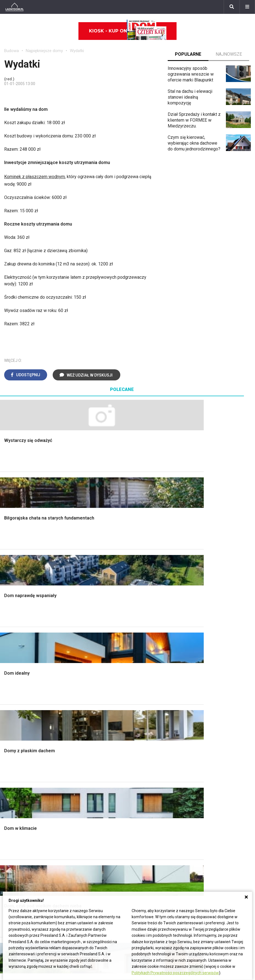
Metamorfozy (145, 662)
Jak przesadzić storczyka (220, 749)
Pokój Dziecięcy (20, 755)
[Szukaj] (232, 7)
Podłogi (76, 624)
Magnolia (204, 699)
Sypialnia (140, 637)
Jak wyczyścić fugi (214, 766)
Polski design (18, 780)
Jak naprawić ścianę (215, 785)
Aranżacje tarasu (211, 668)
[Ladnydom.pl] (15, 7)
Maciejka (13, 862)
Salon (137, 624)
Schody (11, 631)
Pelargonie (15, 874)
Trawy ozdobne (210, 716)
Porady (11, 624)
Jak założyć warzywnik (218, 779)
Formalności (16, 662)
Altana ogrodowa (212, 631)
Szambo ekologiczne (88, 674)
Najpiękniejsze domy (44, 51)
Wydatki (77, 51)
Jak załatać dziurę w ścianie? (215, 758)
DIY (199, 791)
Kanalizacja (142, 792)
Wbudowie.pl (144, 755)
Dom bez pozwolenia (152, 743)
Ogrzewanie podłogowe (155, 774)
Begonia (12, 831)
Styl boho (141, 668)
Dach (9, 655)
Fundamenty (16, 680)
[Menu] (247, 7)
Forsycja (12, 868)
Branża (96, 831)
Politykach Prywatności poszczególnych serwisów (175, 973)
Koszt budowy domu (24, 649)
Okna (9, 643)
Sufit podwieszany (86, 662)
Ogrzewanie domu (22, 674)
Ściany (11, 686)
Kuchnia (139, 643)
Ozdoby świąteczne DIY (28, 761)
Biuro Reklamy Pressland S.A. (203, 831)
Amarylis (13, 856)
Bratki (10, 880)
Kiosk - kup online (128, 31)
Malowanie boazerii (87, 649)
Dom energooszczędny (154, 798)
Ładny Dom (79, 743)
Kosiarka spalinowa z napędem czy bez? (216, 708)
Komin (10, 637)
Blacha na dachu (83, 668)
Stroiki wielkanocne (23, 792)
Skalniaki (204, 637)
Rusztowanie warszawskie (94, 655)
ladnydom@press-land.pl (198, 825)
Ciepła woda (16, 668)
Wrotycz (203, 693)
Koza (137, 767)
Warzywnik (206, 674)
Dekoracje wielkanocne (26, 786)
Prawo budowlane (149, 749)
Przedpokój (143, 649)
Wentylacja (142, 786)
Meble (10, 743)
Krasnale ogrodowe (214, 686)
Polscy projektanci (22, 767)
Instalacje (13, 693)
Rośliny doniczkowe (215, 643)
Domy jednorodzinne (109, 825)
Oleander (13, 849)
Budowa (12, 51)
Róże (9, 837)
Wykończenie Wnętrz (88, 631)
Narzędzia (78, 643)
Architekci (14, 774)
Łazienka (140, 631)
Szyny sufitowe (147, 780)
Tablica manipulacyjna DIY (220, 797)
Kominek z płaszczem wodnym (35, 177)
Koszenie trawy (211, 662)
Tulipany (12, 843)
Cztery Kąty (79, 749)
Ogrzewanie (143, 761)
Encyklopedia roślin (214, 680)
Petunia (12, 887)
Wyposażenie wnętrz (24, 749)
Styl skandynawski (150, 674)
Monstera (205, 624)
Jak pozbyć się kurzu (216, 773)
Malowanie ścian (84, 637)
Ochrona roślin (209, 649)
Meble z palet (209, 655)
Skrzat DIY (206, 743)
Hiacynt (11, 825)
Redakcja (183, 843)
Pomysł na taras (105, 837)
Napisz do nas (188, 837)
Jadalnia (140, 655)
